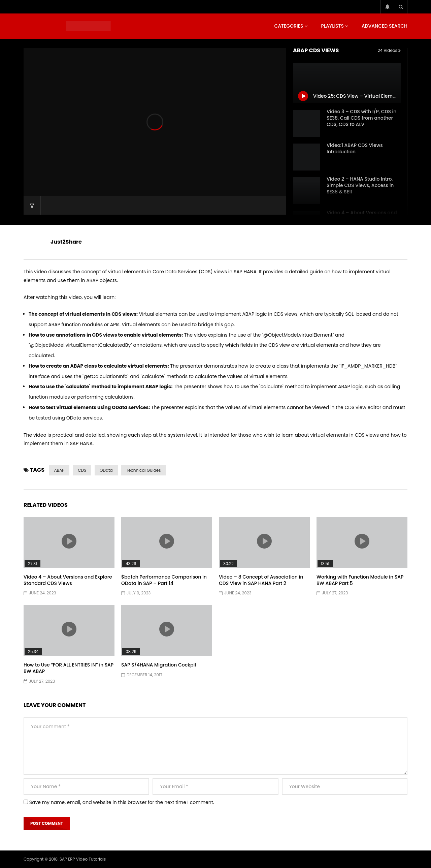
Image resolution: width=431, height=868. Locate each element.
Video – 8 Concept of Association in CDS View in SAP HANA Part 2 (261, 580)
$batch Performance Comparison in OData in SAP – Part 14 (164, 580)
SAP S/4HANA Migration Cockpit (159, 665)
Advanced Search (385, 26)
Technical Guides (144, 470)
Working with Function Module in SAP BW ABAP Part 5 (360, 580)
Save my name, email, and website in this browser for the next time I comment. (122, 802)
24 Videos (389, 50)
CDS (82, 470)
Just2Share (66, 242)
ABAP (59, 470)
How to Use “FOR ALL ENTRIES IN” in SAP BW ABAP (69, 668)
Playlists (332, 26)
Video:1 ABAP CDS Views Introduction (355, 148)
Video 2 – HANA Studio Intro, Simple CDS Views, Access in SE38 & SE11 (360, 185)
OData (106, 470)
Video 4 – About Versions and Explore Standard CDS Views (68, 580)
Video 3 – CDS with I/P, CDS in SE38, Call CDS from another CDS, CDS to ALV (361, 118)
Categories (289, 26)
